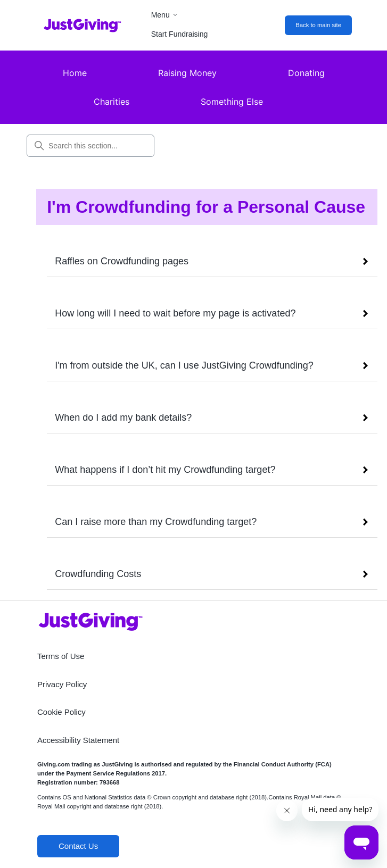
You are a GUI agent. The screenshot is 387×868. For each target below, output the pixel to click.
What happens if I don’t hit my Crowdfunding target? (165, 470)
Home (75, 73)
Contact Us (78, 846)
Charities (112, 102)
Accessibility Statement (78, 740)
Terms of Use (61, 656)
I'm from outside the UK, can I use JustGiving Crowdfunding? (184, 365)
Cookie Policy (61, 712)
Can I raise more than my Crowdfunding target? (156, 522)
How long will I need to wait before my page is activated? (175, 313)
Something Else (232, 102)
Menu (165, 15)
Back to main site (318, 25)
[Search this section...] (90, 146)
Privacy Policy (62, 684)
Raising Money (187, 73)
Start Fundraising (180, 34)
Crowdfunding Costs (98, 574)
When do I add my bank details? (123, 418)
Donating (306, 73)
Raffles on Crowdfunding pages (122, 261)
